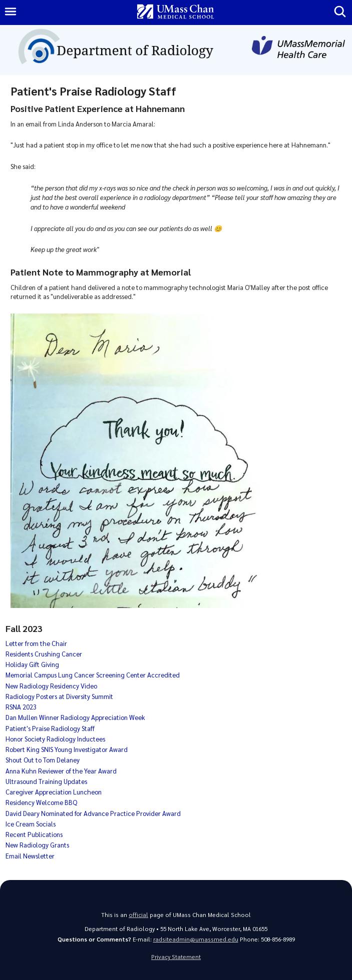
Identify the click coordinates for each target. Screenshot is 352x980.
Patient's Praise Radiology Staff (50, 728)
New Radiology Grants (37, 845)
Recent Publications (34, 834)
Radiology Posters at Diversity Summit (59, 696)
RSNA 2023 (21, 707)
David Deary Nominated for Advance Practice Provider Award (93, 813)
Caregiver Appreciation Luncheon (54, 792)
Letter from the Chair (36, 643)
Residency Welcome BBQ (41, 802)
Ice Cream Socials (31, 824)
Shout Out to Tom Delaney (43, 760)
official (138, 915)
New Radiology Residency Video (51, 686)
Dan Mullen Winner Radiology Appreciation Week (75, 717)
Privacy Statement (176, 957)
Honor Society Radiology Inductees (55, 739)
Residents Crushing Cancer (44, 654)
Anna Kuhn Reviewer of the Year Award (61, 771)
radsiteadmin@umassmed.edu (196, 939)
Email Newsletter (30, 856)
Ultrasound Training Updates (46, 781)
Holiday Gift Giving (32, 664)
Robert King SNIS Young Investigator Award (67, 749)
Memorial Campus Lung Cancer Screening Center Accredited (93, 675)
